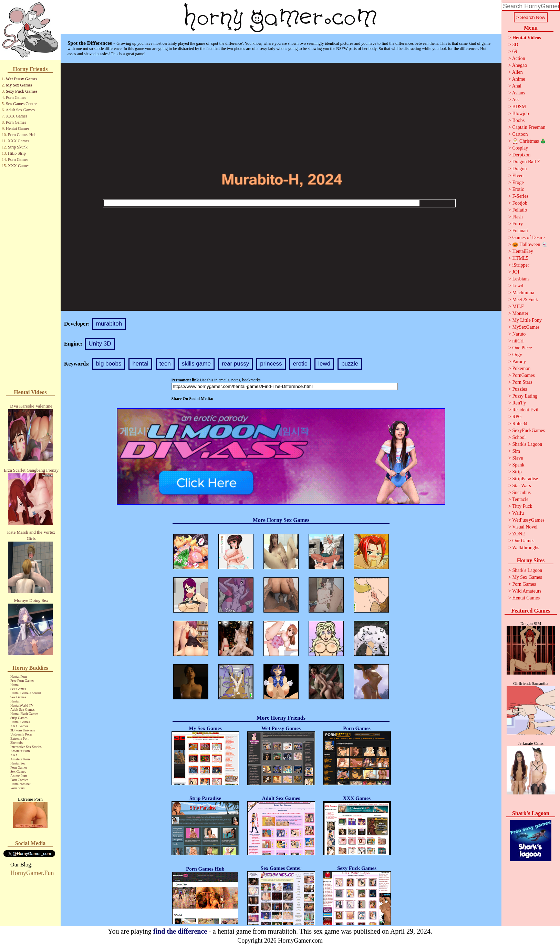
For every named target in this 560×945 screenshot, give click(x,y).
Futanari (520, 231)
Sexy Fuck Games (22, 91)
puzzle (350, 364)
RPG (517, 417)
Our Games (523, 541)
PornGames (523, 375)
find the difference (180, 931)
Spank (518, 465)
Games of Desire (528, 238)
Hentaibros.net (20, 784)
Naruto (519, 334)
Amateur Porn (20, 751)
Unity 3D (100, 344)
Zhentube (17, 743)
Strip (517, 472)
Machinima (523, 293)
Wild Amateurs (527, 591)
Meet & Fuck (525, 300)
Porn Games (16, 97)
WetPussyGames (528, 520)
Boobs (518, 120)
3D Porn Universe (23, 730)
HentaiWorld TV (22, 705)
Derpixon (521, 155)
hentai (140, 364)
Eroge (518, 182)
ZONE (518, 534)
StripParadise (525, 479)
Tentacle (520, 499)
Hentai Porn (19, 676)
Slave (517, 458)
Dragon (519, 169)
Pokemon (521, 368)
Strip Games (19, 718)
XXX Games (17, 116)
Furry (517, 224)
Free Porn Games (22, 681)
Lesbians (521, 279)
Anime (519, 79)
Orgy (517, 355)
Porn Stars (17, 788)
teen (165, 364)
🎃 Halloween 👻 (530, 244)
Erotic (518, 189)
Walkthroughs (526, 548)
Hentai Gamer (18, 129)
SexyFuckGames (528, 430)
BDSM (519, 107)
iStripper (521, 265)
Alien (517, 72)
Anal (517, 86)
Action (519, 58)
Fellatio (520, 210)
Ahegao (520, 65)
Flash (517, 217)
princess (271, 364)
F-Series (520, 196)
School (519, 437)
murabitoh (109, 324)
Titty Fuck (522, 506)
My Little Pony (527, 320)
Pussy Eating (525, 396)
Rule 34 (520, 424)
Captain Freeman (529, 127)
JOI (516, 272)
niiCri (518, 341)
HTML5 (520, 258)
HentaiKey (523, 251)
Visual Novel (525, 527)
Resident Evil (525, 410)
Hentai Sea (18, 763)
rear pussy (235, 364)
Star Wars (521, 486)
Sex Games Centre (21, 104)
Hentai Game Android (25, 693)
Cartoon (520, 134)
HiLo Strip (17, 153)
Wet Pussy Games (22, 79)
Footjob (520, 203)
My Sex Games (19, 85)
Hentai (15, 685)
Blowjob (520, 114)
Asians (519, 93)
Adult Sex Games (20, 110)
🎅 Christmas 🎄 (529, 141)
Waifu (518, 513)
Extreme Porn (20, 738)
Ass (516, 100)
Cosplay (520, 148)
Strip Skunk (18, 147)
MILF (518, 306)
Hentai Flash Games (24, 714)
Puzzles (520, 389)
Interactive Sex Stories (26, 747)
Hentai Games (20, 722)
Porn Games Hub (22, 135)
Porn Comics (19, 780)
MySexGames (526, 327)
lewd (324, 364)
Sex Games (18, 689)
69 (515, 52)
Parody (519, 362)
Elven (518, 176)
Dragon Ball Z (526, 162)
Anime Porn (19, 776)
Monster (520, 313)
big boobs (109, 364)
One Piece (522, 348)
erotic (300, 364)
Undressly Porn (21, 734)
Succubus (521, 492)
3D (515, 45)
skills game (196, 364)
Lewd (518, 286)
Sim (516, 451)
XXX (14, 755)
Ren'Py (519, 403)
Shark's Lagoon (527, 444)
